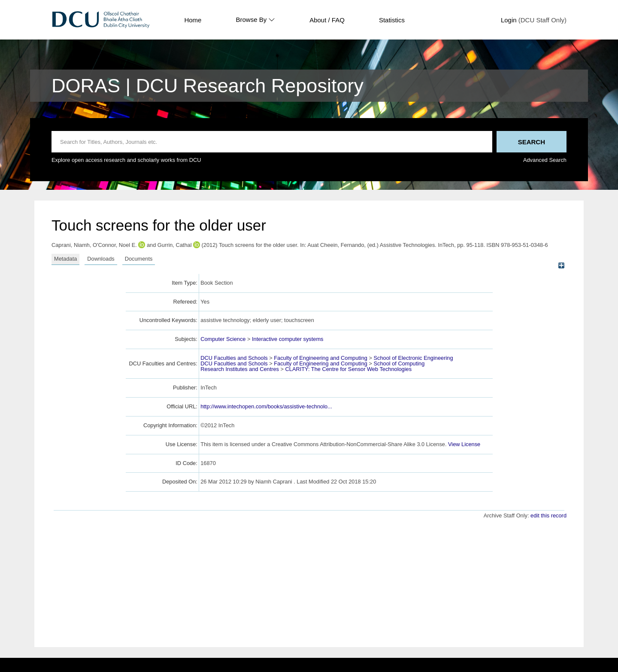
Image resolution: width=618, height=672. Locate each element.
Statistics (392, 20)
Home (193, 20)
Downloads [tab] (101, 259)
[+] (561, 266)
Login (509, 20)
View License (464, 444)
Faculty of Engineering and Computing (321, 358)
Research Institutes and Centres (240, 369)
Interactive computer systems (288, 339)
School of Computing (399, 363)
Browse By (255, 20)
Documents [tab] (139, 259)
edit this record (548, 515)
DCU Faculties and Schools (234, 358)
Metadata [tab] (65, 259)
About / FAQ (327, 20)
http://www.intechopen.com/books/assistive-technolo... (266, 406)
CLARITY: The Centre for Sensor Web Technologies (348, 369)
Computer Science (223, 339)
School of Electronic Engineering (414, 358)
